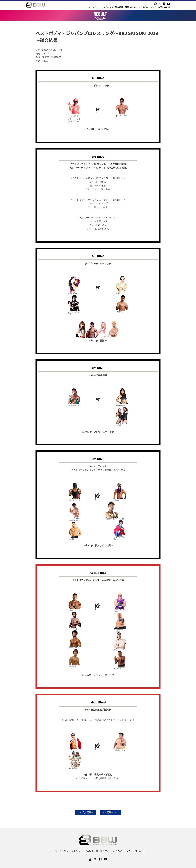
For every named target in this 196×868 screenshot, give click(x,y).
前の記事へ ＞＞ (111, 812)
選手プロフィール (133, 7)
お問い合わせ (164, 7)
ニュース (87, 7)
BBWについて (149, 7)
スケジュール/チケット (103, 7)
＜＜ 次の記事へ (85, 812)
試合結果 (119, 7)
